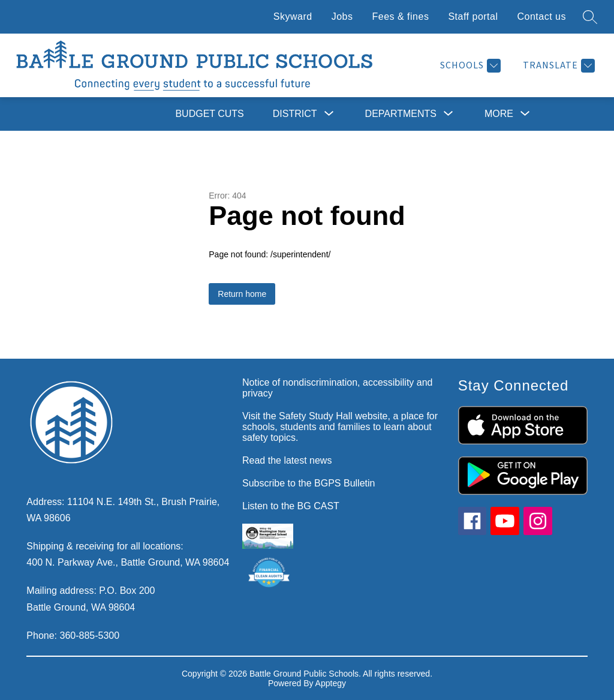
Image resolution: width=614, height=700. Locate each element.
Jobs (342, 16)
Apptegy (331, 683)
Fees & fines (400, 16)
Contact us (542, 16)
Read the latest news (287, 460)
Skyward (293, 16)
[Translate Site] (557, 66)
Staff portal (473, 16)
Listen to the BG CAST (291, 506)
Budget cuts (209, 114)
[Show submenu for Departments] (401, 114)
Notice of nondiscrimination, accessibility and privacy (337, 388)
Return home (242, 294)
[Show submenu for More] (499, 114)
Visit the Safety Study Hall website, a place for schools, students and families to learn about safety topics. (340, 427)
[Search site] (590, 17)
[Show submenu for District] (295, 114)
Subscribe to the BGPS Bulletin (308, 483)
